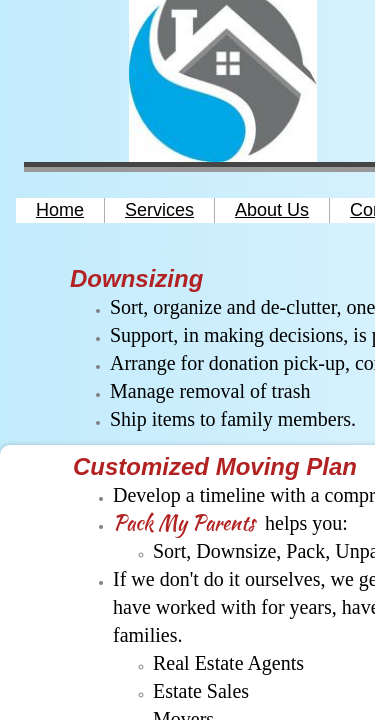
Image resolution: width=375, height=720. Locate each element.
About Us (272, 210)
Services (159, 210)
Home (60, 210)
